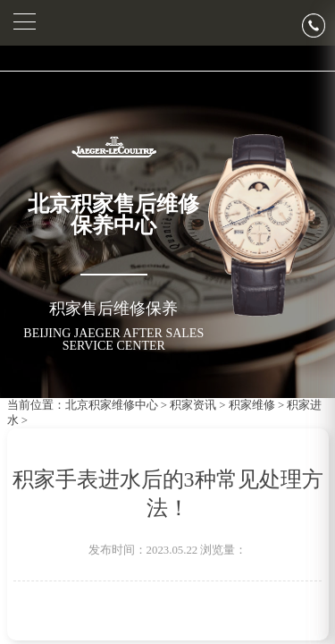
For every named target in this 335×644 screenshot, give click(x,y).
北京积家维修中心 (112, 405)
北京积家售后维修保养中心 (113, 215)
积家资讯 (193, 405)
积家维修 (252, 405)
